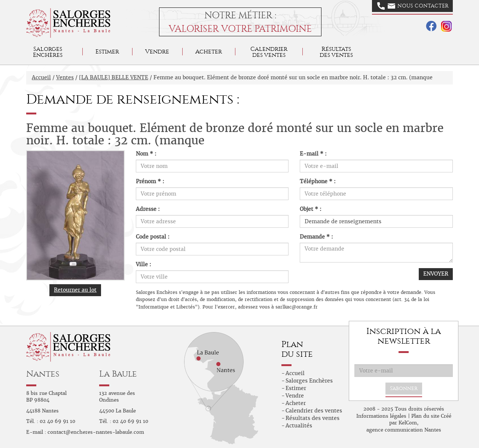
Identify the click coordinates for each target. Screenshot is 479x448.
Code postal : (153, 237)
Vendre (157, 51)
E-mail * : (313, 154)
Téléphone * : (318, 181)
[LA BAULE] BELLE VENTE (114, 77)
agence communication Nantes (404, 430)
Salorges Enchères (309, 381)
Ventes (65, 77)
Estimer (107, 51)
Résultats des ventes (312, 418)
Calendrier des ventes (269, 52)
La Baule (118, 374)
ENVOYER (436, 274)
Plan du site (425, 416)
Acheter (209, 51)
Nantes (43, 374)
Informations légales (381, 416)
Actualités (299, 426)
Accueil (41, 77)
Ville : (144, 264)
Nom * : (146, 154)
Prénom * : (150, 181)
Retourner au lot (75, 290)
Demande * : (316, 237)
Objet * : (311, 209)
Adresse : (148, 209)
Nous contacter (413, 6)
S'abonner (404, 388)
